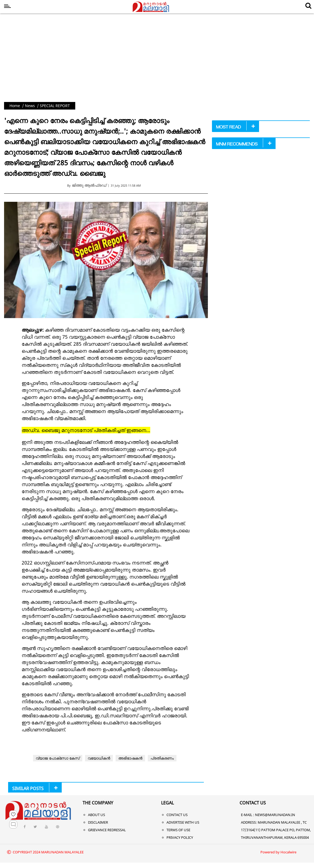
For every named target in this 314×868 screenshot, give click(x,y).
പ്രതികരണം (162, 758)
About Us (97, 815)
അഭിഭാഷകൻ (130, 758)
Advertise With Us (183, 822)
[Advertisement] (157, 61)
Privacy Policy (180, 837)
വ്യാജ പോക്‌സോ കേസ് (58, 758)
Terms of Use (178, 830)
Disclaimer (98, 822)
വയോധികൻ (99, 758)
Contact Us (177, 815)
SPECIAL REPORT (55, 106)
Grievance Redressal (107, 830)
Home (15, 106)
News (30, 106)
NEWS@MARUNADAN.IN (275, 815)
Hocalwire (288, 852)
